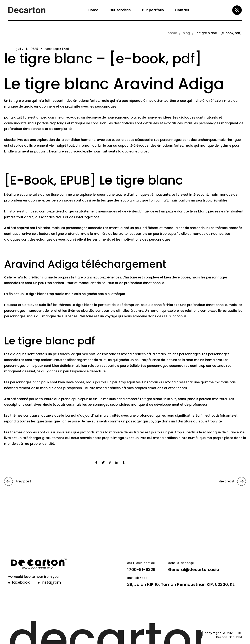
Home (172, 33)
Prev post (18, 481)
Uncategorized (57, 49)
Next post (232, 481)
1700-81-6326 (141, 570)
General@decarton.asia (194, 570)
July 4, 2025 (27, 49)
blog (186, 33)
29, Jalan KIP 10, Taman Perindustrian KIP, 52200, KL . (182, 584)
